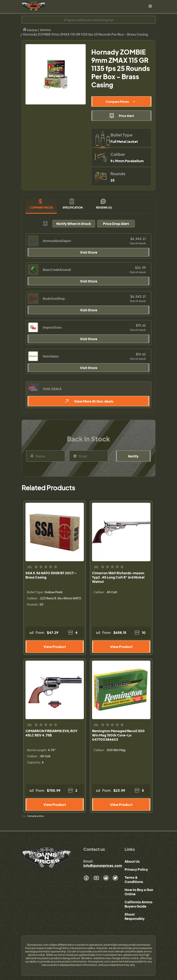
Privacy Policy (136, 869)
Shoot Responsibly (135, 916)
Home (30, 30)
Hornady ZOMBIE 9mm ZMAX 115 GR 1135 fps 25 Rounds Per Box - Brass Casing (85, 34)
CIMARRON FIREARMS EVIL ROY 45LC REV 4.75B (52, 733)
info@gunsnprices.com (103, 865)
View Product (55, 647)
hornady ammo (36, 816)
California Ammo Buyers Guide (139, 904)
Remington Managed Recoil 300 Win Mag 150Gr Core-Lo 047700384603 (118, 735)
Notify (133, 456)
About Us (132, 861)
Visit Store (89, 252)
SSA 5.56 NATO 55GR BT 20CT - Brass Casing (51, 575)
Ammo (45, 30)
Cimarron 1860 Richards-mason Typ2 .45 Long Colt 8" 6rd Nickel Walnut (118, 577)
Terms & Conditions (134, 879)
